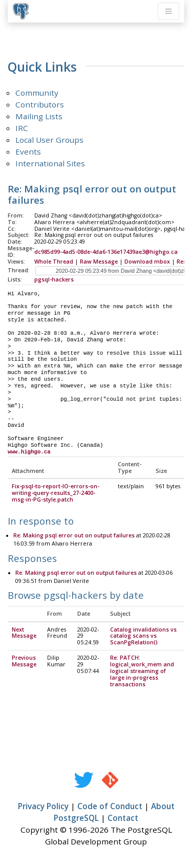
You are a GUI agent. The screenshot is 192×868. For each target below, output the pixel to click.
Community (37, 93)
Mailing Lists (39, 116)
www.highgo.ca (29, 452)
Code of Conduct (110, 807)
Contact (123, 818)
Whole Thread (54, 262)
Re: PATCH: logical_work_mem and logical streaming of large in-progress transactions (142, 671)
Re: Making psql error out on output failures (74, 536)
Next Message (24, 633)
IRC (22, 128)
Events (28, 151)
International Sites (50, 163)
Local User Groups (49, 140)
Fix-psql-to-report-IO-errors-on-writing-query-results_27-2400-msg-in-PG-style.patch (56, 493)
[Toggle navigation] (168, 11)
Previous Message (24, 661)
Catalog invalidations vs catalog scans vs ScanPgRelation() (143, 637)
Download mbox (147, 262)
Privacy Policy (43, 807)
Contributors (40, 104)
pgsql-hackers (54, 279)
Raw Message (99, 262)
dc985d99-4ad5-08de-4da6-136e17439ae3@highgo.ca (106, 252)
